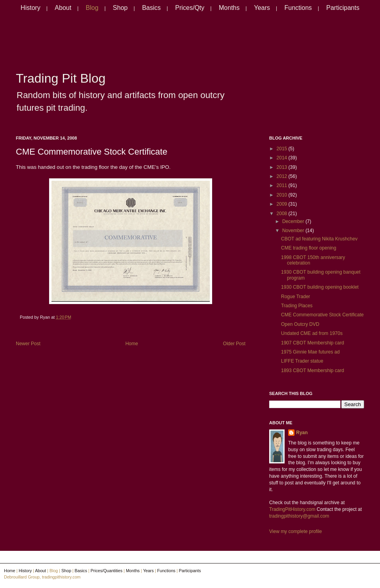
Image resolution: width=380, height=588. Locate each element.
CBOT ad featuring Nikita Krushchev (319, 239)
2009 (283, 204)
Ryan (302, 433)
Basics (151, 8)
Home (132, 344)
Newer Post (28, 344)
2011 (283, 185)
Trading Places (297, 306)
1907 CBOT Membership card (313, 343)
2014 (283, 158)
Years (262, 8)
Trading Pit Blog (61, 78)
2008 (283, 214)
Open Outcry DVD (300, 324)
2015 (283, 149)
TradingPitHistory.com (292, 509)
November (294, 231)
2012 (283, 176)
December (294, 221)
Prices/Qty (190, 8)
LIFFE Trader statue (302, 361)
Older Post (234, 344)
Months (229, 8)
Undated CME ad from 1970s (312, 333)
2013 (283, 167)
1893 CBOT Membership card (313, 371)
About (63, 8)
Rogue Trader (295, 297)
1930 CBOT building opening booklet (320, 287)
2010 (283, 195)
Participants (343, 8)
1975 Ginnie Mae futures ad (310, 352)
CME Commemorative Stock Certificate (92, 152)
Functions (298, 8)
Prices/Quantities (107, 571)
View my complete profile (295, 531)
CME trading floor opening (309, 248)
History (30, 8)
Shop (120, 8)
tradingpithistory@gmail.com (299, 516)
